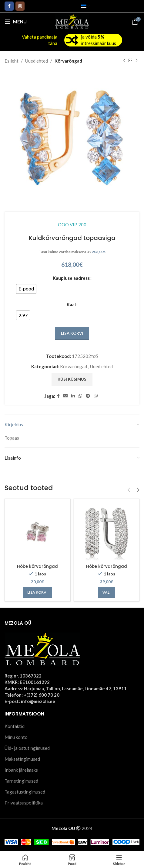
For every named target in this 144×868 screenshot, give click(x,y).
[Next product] (136, 61)
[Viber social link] (96, 396)
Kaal (71, 304)
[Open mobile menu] (16, 22)
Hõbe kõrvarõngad (37, 566)
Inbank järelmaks (21, 770)
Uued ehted (37, 61)
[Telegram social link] (88, 396)
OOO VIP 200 (72, 225)
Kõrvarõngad (68, 61)
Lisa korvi (72, 333)
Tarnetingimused (21, 781)
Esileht (12, 61)
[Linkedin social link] (73, 396)
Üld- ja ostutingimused (27, 748)
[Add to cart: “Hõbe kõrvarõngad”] (37, 593)
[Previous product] (124, 61)
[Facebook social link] (9, 6)
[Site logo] (72, 21)
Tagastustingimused (25, 792)
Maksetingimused (22, 759)
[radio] (26, 289)
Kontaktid (15, 726)
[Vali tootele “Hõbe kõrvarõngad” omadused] (107, 593)
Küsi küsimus (72, 379)
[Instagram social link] (20, 6)
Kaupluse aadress (71, 278)
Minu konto (16, 737)
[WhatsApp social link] (80, 396)
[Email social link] (65, 396)
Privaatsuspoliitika (24, 803)
